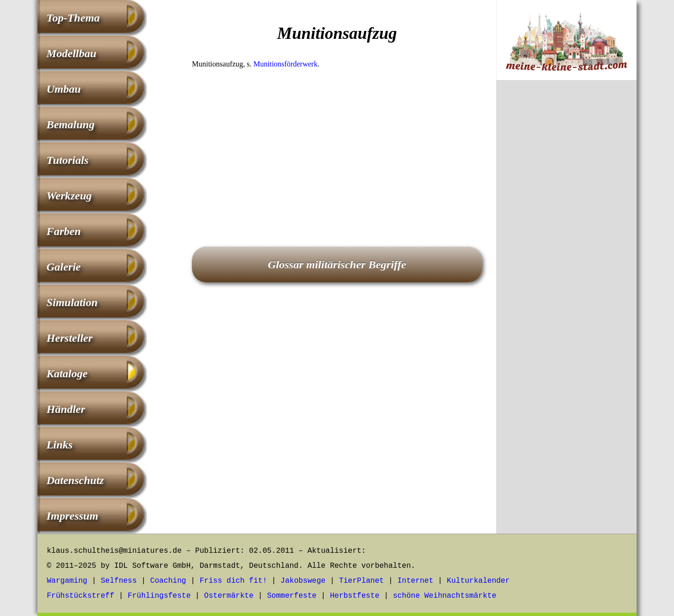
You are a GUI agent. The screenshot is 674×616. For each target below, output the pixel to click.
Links (59, 445)
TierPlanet (361, 581)
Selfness (119, 581)
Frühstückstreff (81, 596)
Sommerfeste (292, 596)
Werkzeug (69, 196)
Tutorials (67, 160)
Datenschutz (75, 480)
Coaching (168, 581)
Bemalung (70, 125)
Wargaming (67, 581)
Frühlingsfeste (159, 596)
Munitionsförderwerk (286, 64)
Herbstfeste (355, 596)
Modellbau (71, 53)
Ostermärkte (229, 596)
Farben (63, 231)
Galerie (63, 267)
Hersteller (70, 338)
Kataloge (67, 374)
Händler (66, 409)
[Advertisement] (337, 145)
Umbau (63, 89)
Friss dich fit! (233, 581)
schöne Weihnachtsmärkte (444, 596)
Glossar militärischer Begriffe (337, 264)
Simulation (72, 302)
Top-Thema (73, 18)
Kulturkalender (478, 581)
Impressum (72, 516)
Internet (415, 581)
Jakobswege (303, 581)
